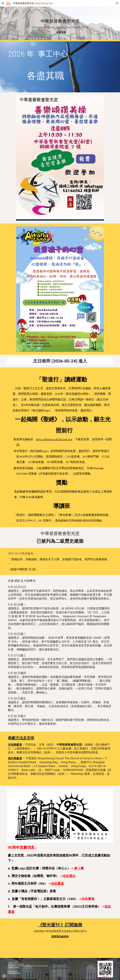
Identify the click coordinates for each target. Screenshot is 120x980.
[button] (3, 3)
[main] (60, 24)
